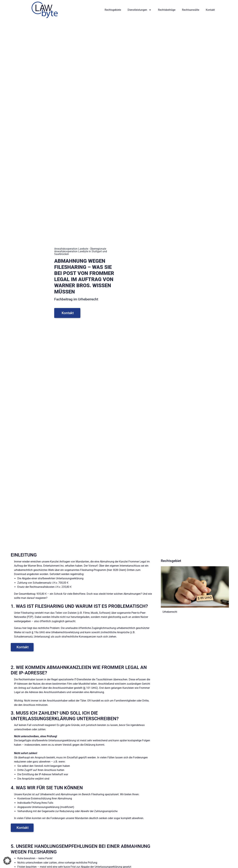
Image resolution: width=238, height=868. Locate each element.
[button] (7, 861)
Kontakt (210, 10)
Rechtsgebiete (113, 10)
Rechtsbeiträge (167, 10)
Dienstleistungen (139, 10)
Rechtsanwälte (191, 10)
